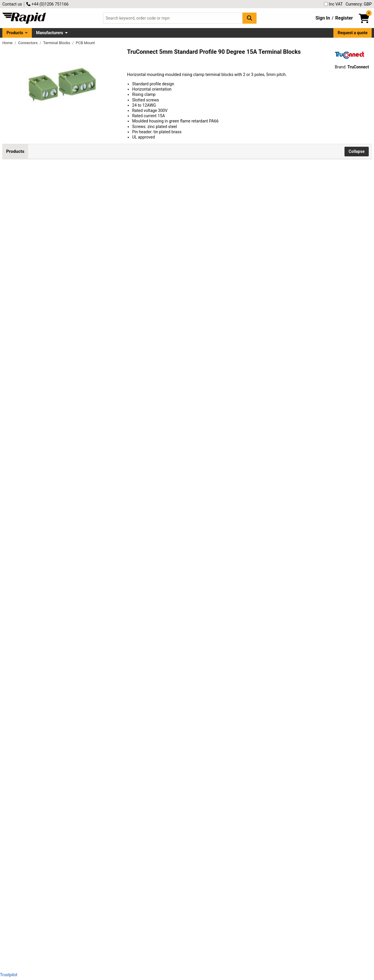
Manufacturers (50, 33)
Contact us (12, 4)
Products (15, 33)
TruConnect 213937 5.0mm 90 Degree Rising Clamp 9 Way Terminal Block (77, 691)
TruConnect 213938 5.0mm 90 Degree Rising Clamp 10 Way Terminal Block (77, 761)
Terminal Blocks (57, 43)
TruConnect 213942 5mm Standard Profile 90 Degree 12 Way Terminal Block (76, 900)
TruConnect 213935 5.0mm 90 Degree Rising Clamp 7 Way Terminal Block (77, 552)
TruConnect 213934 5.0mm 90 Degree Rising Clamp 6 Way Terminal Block (77, 482)
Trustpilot (9, 975)
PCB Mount (85, 43)
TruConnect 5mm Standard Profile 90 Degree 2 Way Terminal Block (74, 204)
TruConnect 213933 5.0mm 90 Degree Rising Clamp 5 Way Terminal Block (77, 413)
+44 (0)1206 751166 (47, 4)
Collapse (357, 151)
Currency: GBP (359, 4)
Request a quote (353, 33)
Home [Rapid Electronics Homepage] (8, 43)
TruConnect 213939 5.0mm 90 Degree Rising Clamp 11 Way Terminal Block (77, 831)
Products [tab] (15, 151)
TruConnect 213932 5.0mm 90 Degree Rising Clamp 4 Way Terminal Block (77, 343)
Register (344, 18)
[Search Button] (250, 18)
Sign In (323, 18)
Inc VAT (333, 4)
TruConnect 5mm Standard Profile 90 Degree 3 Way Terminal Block (74, 273)
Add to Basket (157, 202)
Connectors (28, 43)
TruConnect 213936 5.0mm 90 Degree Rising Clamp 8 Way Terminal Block (77, 622)
